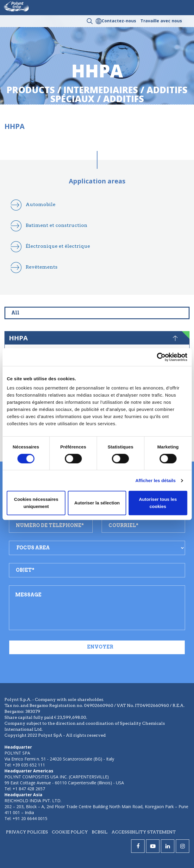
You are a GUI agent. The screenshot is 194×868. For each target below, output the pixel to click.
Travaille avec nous (161, 21)
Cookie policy (70, 832)
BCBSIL (100, 832)
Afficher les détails (155, 480)
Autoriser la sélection (97, 503)
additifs (124, 99)
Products (31, 90)
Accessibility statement (144, 832)
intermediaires (101, 90)
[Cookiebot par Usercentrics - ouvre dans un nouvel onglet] (161, 357)
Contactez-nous (119, 21)
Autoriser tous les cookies (158, 503)
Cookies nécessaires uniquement (36, 503)
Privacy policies (27, 832)
